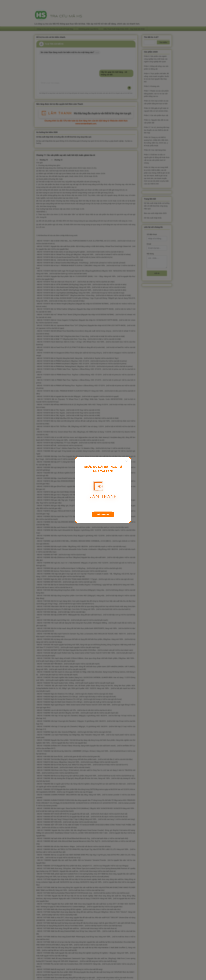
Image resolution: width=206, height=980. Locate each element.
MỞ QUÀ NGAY (103, 514)
